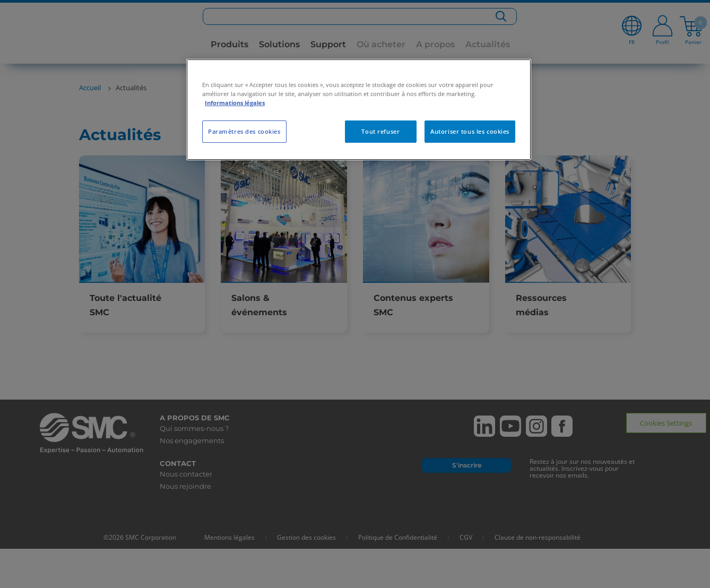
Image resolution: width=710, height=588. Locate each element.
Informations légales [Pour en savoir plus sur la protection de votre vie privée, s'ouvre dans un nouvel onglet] (235, 103)
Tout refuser (380, 131)
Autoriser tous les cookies (470, 131)
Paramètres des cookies (244, 131)
